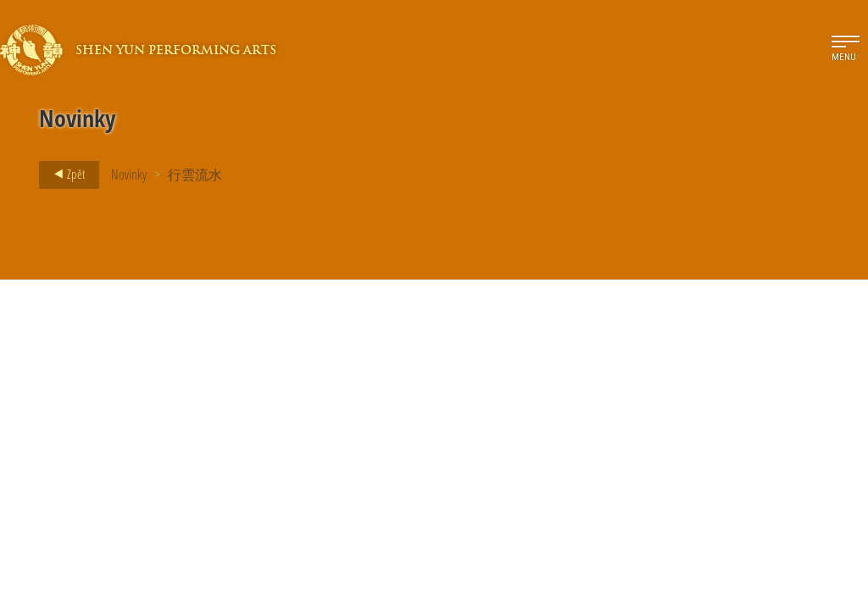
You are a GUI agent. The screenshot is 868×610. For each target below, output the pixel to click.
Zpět (64, 175)
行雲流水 (195, 175)
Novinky (129, 175)
